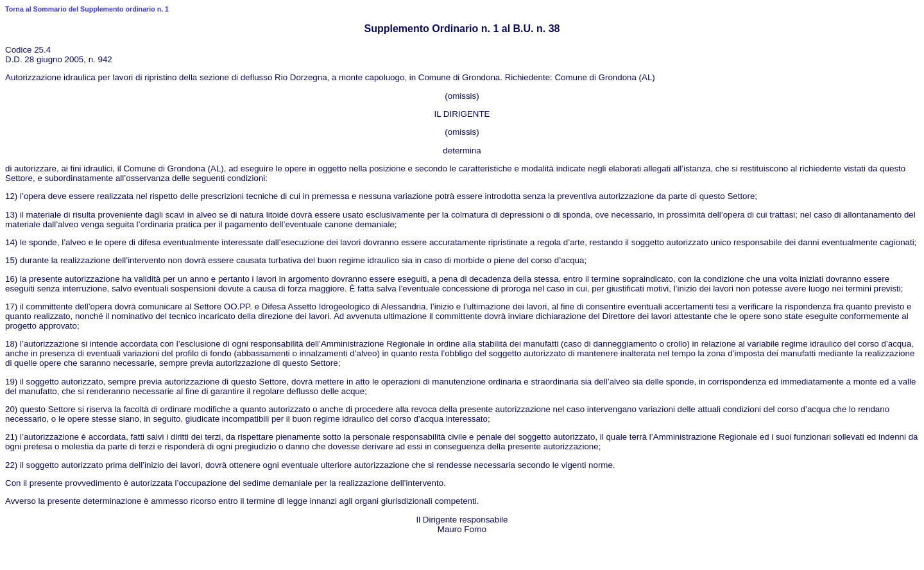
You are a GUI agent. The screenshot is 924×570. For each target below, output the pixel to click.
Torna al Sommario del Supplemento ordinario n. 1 (87, 9)
